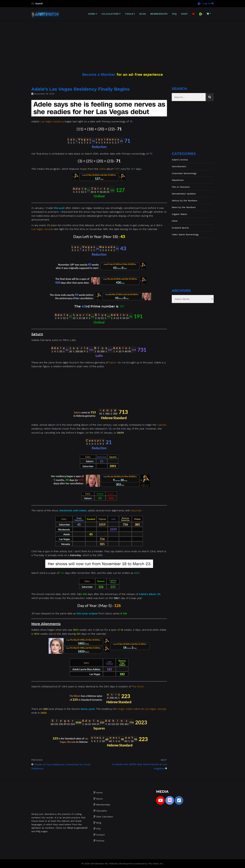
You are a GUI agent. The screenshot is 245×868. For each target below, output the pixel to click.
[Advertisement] (122, 43)
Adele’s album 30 (150, 594)
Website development (121, 864)
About (99, 799)
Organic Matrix (179, 214)
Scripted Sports (180, 228)
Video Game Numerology (185, 234)
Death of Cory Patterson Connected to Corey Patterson (61, 766)
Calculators (110, 14)
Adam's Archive (180, 160)
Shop (184, 14)
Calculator (102, 811)
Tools (129, 14)
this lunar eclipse (87, 613)
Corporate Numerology (184, 173)
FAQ (174, 14)
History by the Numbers (185, 201)
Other (175, 221)
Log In (208, 3)
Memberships (159, 14)
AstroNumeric (179, 166)
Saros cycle (88, 709)
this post (59, 208)
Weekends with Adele (73, 510)
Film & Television (181, 187)
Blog (143, 14)
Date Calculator (105, 817)
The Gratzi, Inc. (156, 864)
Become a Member (99, 74)
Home (92, 14)
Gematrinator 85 (99, 864)
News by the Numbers (184, 207)
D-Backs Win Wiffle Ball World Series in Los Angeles (140, 766)
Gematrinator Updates (184, 194)
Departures (178, 180)
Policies (100, 841)
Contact (100, 835)
